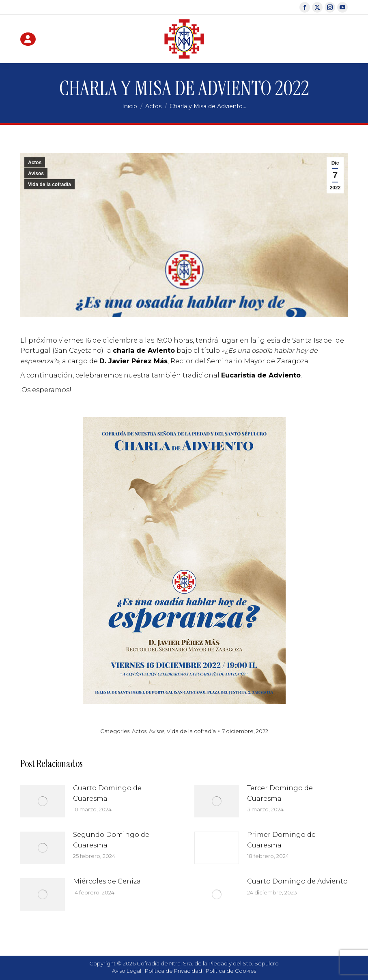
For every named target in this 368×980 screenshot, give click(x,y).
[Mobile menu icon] (340, 39)
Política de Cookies (231, 971)
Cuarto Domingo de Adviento (297, 881)
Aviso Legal (127, 971)
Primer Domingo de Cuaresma (281, 840)
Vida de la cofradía (49, 184)
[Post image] (43, 801)
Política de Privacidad (173, 971)
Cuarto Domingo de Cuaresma (107, 793)
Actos (35, 163)
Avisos (36, 174)
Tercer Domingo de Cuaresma (280, 793)
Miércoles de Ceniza (107, 881)
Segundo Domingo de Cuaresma (111, 840)
